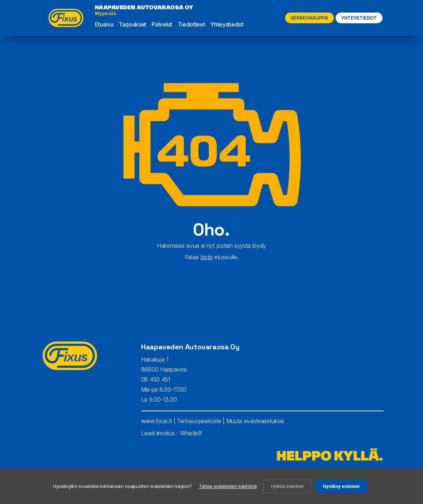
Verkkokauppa (309, 18)
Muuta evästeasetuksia (255, 421)
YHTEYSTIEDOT (359, 18)
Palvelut (162, 24)
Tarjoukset (132, 24)
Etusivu (104, 24)
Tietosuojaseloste (199, 421)
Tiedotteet (191, 24)
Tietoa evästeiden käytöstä (228, 486)
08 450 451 (156, 379)
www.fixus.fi (157, 421)
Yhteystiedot (227, 24)
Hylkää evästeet (287, 486)
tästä (206, 257)
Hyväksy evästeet (341, 486)
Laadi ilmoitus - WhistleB (172, 433)
